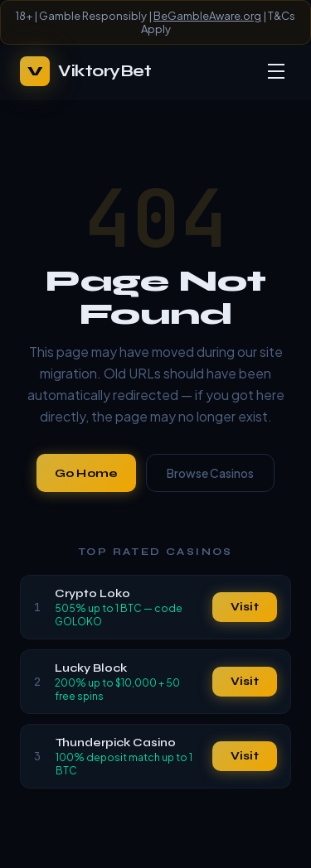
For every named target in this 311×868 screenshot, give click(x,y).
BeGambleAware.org (207, 16)
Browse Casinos (210, 473)
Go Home (87, 473)
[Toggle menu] (276, 71)
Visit (245, 607)
